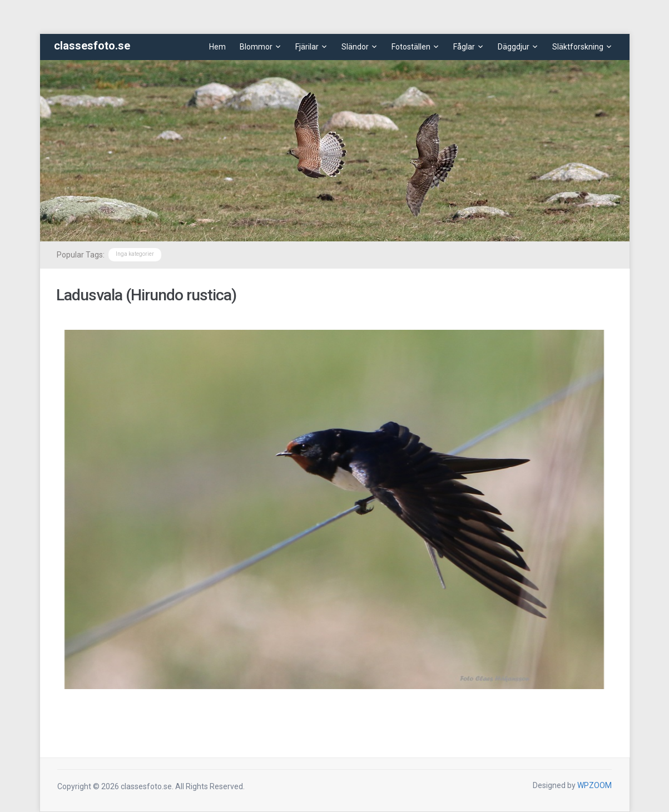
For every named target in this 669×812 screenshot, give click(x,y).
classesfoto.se (92, 46)
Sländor (355, 47)
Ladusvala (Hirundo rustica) (146, 295)
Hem (217, 47)
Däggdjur (514, 47)
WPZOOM (594, 785)
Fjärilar (307, 47)
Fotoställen (411, 47)
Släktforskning (578, 47)
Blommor (256, 47)
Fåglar (464, 47)
